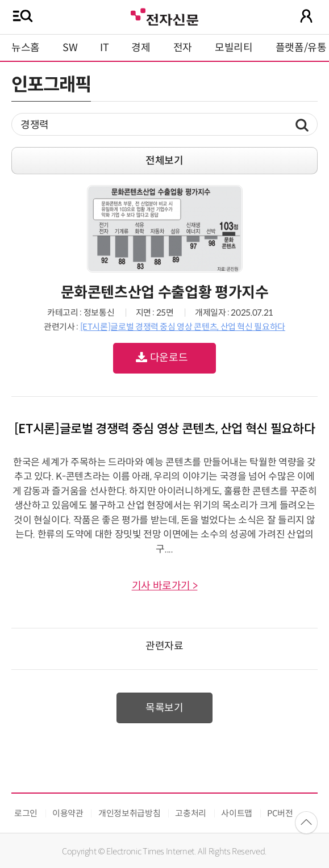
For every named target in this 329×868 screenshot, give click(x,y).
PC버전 (280, 813)
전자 (183, 48)
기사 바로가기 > (165, 586)
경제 (141, 48)
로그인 (26, 813)
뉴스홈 (26, 48)
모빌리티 (234, 48)
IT (104, 48)
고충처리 (191, 813)
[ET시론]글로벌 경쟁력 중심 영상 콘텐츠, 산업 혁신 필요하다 (183, 327)
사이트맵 (237, 813)
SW (70, 48)
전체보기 (164, 161)
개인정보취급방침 (129, 813)
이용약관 (68, 813)
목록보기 (164, 708)
